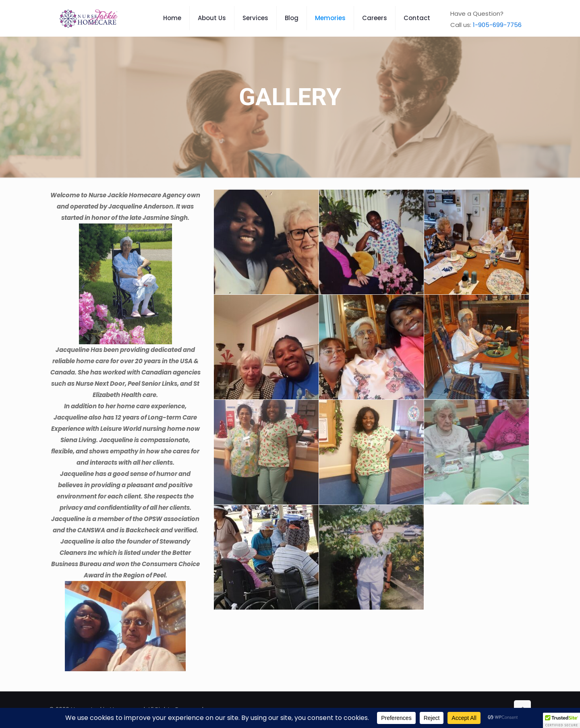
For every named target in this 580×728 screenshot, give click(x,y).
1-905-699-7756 (497, 25)
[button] (561, 720)
